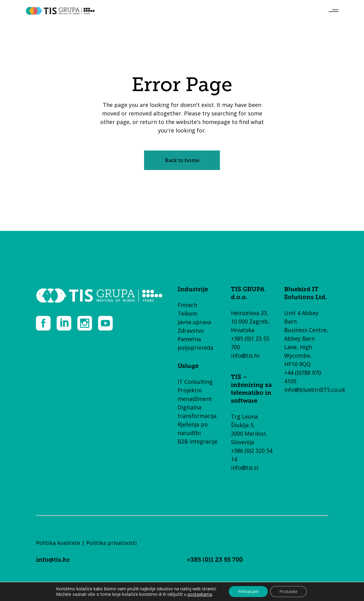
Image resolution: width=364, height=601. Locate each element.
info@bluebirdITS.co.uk (315, 390)
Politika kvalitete (58, 543)
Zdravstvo (191, 331)
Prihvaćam (248, 591)
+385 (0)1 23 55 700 (215, 560)
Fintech (187, 305)
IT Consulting (195, 382)
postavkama (200, 594)
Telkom (187, 313)
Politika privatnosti (111, 543)
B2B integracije (198, 441)
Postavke (288, 591)
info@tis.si (245, 468)
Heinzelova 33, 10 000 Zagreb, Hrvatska (250, 321)
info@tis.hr (245, 355)
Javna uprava (194, 322)
